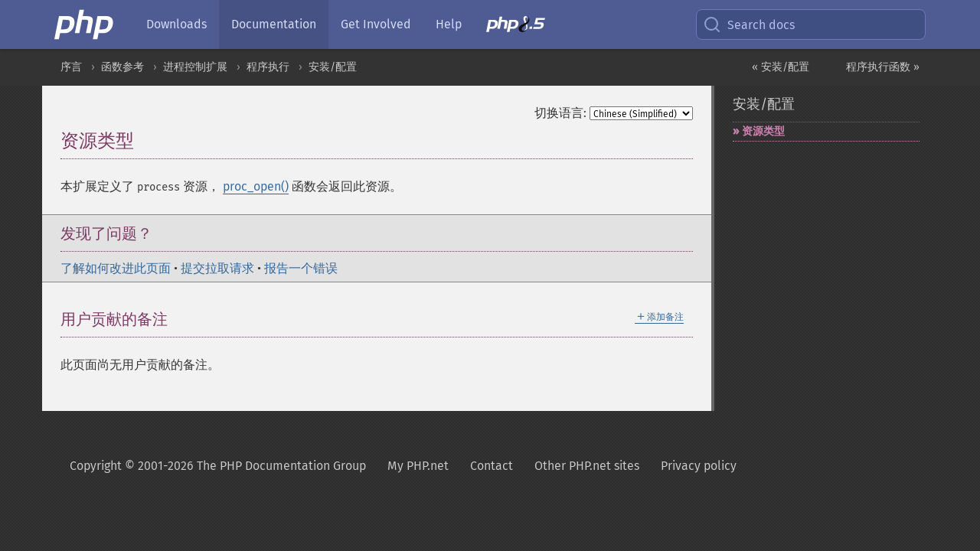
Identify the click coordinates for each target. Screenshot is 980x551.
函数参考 (122, 67)
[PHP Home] (85, 24)
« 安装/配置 (781, 67)
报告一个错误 (301, 268)
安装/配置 (333, 67)
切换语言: (560, 113)
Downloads (176, 24)
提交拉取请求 (217, 268)
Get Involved (376, 24)
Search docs (749, 24)
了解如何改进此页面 (116, 268)
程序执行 (268, 67)
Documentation (274, 24)
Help (449, 24)
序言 (71, 67)
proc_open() (256, 186)
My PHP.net (418, 466)
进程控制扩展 (195, 67)
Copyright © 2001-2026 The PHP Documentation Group (218, 466)
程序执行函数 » (883, 67)
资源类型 (763, 131)
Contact (492, 466)
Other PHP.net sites (587, 466)
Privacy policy (699, 466)
